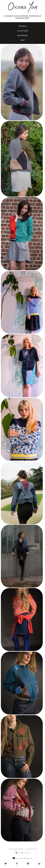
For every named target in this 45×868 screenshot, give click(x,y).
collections (22, 31)
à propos (23, 26)
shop (22, 40)
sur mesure (22, 36)
